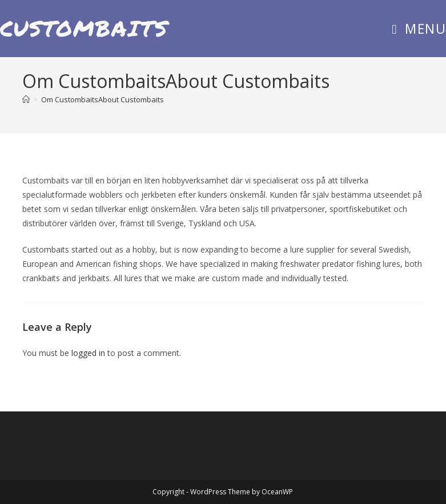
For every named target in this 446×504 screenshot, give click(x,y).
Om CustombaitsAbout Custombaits (103, 99)
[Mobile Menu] (419, 29)
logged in (88, 353)
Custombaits (84, 28)
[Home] (26, 99)
